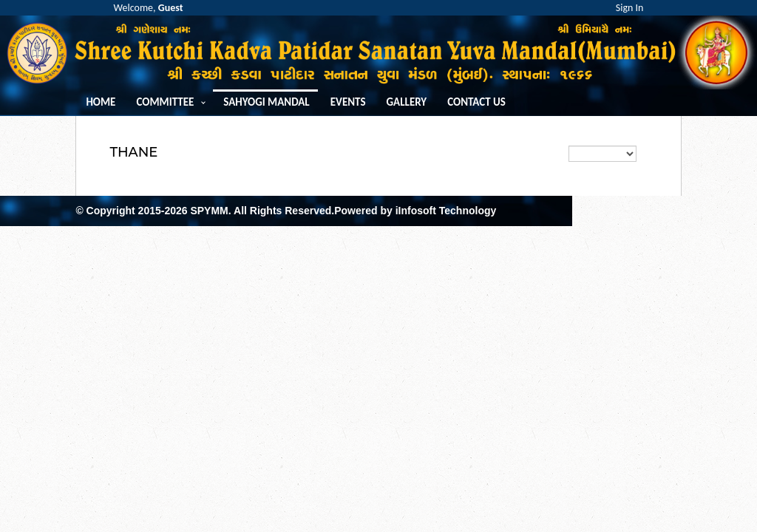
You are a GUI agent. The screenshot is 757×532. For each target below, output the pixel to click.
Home (101, 102)
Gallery (407, 102)
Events (348, 102)
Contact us (476, 102)
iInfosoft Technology (446, 211)
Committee (165, 102)
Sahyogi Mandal (266, 102)
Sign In (630, 8)
